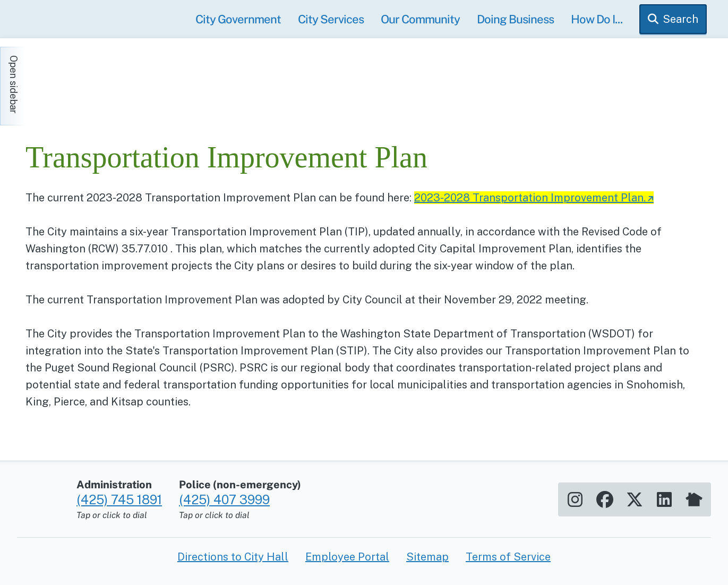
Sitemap (427, 557)
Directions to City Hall (233, 557)
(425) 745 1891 (119, 499)
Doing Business (515, 19)
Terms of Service (508, 557)
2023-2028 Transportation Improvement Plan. (530, 198)
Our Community (420, 19)
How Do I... (597, 19)
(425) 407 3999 (224, 499)
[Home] (121, 81)
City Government (238, 19)
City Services (331, 19)
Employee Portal (347, 557)
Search (680, 19)
